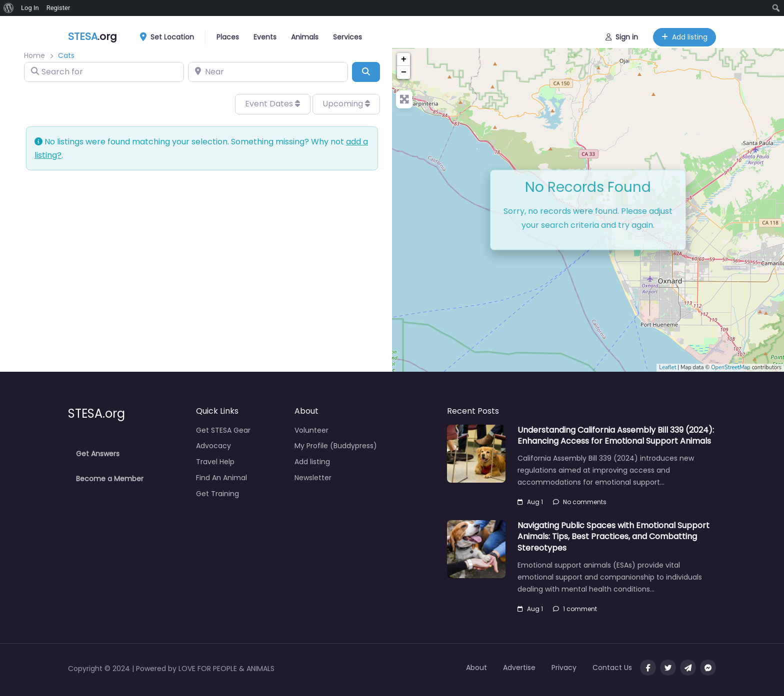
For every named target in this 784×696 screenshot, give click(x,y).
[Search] (366, 72)
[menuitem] (9, 8)
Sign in (622, 35)
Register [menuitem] (58, 8)
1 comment (575, 609)
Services (347, 35)
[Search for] (104, 72)
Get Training (217, 494)
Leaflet (667, 367)
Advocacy (213, 446)
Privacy (564, 668)
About (476, 668)
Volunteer (311, 430)
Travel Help (215, 462)
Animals (305, 35)
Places (228, 35)
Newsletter (313, 478)
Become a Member (110, 479)
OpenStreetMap (731, 367)
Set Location (170, 35)
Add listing (684, 35)
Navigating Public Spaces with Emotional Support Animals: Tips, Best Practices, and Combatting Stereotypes (613, 537)
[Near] (268, 72)
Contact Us (612, 668)
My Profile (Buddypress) (336, 446)
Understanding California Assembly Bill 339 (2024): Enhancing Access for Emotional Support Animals (616, 435)
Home (34, 55)
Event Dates (272, 104)
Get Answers (98, 454)
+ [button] (404, 59)
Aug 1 (530, 502)
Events (265, 35)
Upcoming (346, 104)
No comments (580, 502)
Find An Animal (221, 478)
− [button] (404, 72)
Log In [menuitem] (30, 8)
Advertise (519, 668)
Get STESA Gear (223, 430)
